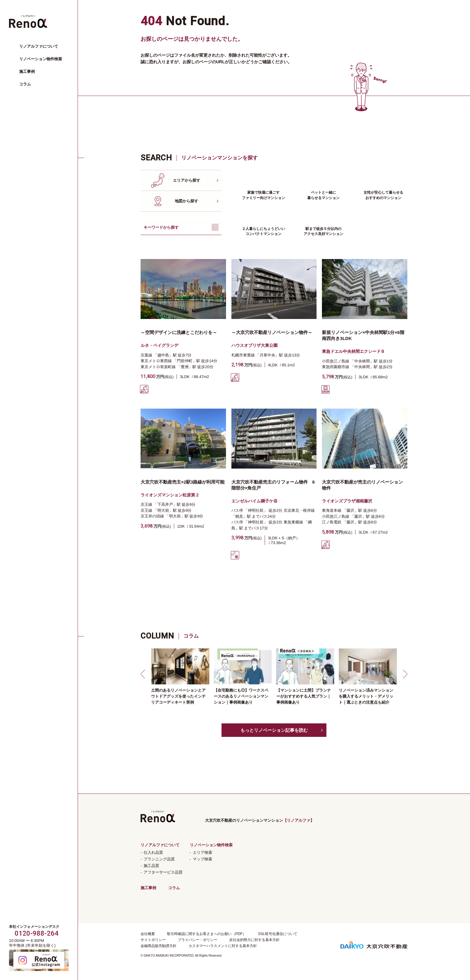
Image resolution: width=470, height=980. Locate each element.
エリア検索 (202, 852)
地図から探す (186, 201)
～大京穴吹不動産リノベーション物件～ (272, 332)
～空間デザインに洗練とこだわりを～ (179, 332)
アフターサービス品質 (163, 872)
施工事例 (27, 71)
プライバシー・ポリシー (198, 940)
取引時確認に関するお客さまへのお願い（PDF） (207, 934)
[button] (144, 674)
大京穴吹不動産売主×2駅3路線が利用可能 (183, 482)
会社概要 (148, 934)
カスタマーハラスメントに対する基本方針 (223, 946)
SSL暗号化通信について (278, 934)
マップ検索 (202, 859)
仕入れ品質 (153, 852)
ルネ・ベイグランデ (159, 345)
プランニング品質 (159, 859)
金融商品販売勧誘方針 (159, 946)
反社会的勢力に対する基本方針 (254, 940)
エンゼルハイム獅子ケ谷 (254, 501)
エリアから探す (187, 180)
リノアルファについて (39, 46)
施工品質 (151, 866)
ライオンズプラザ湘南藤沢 (347, 501)
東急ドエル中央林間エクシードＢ (353, 351)
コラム (25, 84)
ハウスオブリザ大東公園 (254, 345)
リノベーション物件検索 (41, 59)
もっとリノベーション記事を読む (274, 730)
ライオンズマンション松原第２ (170, 495)
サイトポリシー (153, 940)
